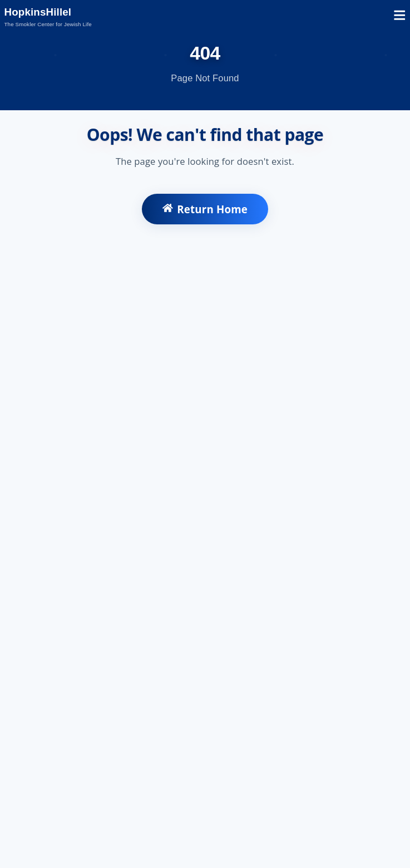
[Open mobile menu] (400, 17)
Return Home (205, 209)
